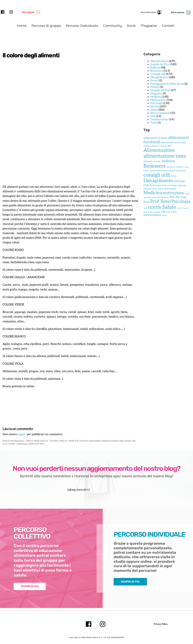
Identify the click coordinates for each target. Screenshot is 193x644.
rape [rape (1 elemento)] (145, 208)
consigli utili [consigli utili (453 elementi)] (157, 175)
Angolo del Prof (160, 64)
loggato (22, 435)
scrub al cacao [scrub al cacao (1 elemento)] (183, 208)
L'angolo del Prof (160, 90)
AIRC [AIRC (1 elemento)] (169, 146)
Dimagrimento (159, 77)
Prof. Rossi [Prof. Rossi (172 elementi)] (160, 201)
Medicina (156, 97)
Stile (153, 116)
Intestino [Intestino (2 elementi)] (148, 189)
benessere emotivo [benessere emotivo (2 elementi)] (175, 167)
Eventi (154, 81)
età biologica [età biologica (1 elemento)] (172, 186)
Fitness (155, 87)
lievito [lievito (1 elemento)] (155, 189)
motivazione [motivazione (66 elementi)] (173, 193)
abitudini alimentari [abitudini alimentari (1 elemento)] (152, 146)
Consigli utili (158, 74)
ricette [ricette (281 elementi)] (155, 207)
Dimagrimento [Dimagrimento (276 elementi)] (159, 181)
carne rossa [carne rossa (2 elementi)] (155, 171)
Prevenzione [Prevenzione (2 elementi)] (163, 197)
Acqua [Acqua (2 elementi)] (164, 146)
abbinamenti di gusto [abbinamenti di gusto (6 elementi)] (155, 138)
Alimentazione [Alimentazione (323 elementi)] (159, 150)
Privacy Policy (161, 624)
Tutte (154, 123)
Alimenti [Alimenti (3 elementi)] (148, 161)
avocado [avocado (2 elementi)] (157, 162)
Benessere (157, 71)
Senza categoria (160, 113)
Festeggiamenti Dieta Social (167, 84)
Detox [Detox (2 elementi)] (173, 176)
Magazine (156, 94)
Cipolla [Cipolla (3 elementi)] (171, 171)
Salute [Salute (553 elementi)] (169, 207)
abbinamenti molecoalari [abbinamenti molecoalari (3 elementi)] (173, 142)
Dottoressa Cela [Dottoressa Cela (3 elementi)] (158, 185)
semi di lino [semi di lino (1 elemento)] (148, 212)
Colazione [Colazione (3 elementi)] (181, 171)
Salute (154, 110)
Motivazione (158, 100)
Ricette (155, 107)
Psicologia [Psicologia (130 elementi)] (181, 201)
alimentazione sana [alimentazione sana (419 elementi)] (165, 156)
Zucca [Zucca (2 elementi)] (164, 215)
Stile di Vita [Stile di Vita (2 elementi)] (171, 212)
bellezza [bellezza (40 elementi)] (168, 161)
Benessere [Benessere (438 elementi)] (155, 166)
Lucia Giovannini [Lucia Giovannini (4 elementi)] (167, 189)
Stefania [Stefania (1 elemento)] (157, 212)
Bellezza (155, 68)
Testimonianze (159, 120)
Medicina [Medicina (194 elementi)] (153, 193)
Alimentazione (159, 61)
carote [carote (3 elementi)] (164, 171)
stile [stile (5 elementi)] (163, 212)
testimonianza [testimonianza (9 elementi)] (152, 215)
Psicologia (156, 103)
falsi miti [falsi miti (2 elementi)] (182, 186)
